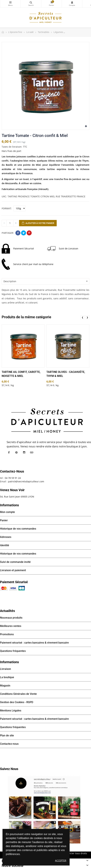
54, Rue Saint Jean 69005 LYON (17, 497)
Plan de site (7, 735)
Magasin (5, 686)
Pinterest (29, 233)
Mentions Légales (11, 711)
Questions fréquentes (13, 651)
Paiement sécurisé (14, 582)
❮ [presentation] (83, 317)
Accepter (61, 860)
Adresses (6, 537)
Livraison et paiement (13, 570)
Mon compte (72, 2)
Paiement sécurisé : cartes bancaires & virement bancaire (34, 643)
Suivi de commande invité (15, 562)
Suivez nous (9, 769)
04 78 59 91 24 (13, 478)
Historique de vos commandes (18, 529)
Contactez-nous (9, 744)
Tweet (24, 233)
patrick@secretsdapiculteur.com (26, 481)
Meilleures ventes (11, 626)
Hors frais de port (11, 151)
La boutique (7, 677)
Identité (5, 545)
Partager (18, 233)
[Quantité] (10, 223)
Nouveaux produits (11, 618)
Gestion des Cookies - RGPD (17, 702)
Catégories (10, 2)
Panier (4, 520)
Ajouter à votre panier (38, 223)
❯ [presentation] (87, 317)
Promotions (7, 634)
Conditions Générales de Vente (18, 694)
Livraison (5, 669)
